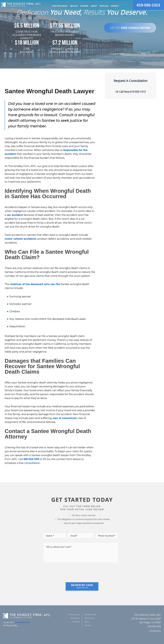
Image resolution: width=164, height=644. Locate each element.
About (87, 622)
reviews (84, 6)
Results (74, 6)
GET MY (130, 28)
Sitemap (76, 622)
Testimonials (90, 618)
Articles (104, 6)
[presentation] (67, 574)
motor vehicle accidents (20, 239)
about (94, 6)
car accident (15, 215)
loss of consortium (65, 418)
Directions (155, 631)
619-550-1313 (148, 5)
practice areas (60, 6)
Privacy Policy (74, 614)
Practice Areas (90, 614)
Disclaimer (75, 618)
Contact (115, 6)
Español (126, 6)
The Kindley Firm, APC (22, 622)
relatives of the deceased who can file (35, 284)
